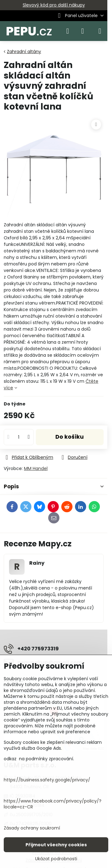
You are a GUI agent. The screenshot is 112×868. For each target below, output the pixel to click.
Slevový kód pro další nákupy (54, 5)
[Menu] (100, 31)
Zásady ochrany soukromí (32, 828)
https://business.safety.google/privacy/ (47, 780)
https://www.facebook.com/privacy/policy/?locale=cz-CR (53, 804)
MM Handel (36, 468)
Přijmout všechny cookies (56, 845)
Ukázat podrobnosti (56, 859)
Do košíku (70, 437)
